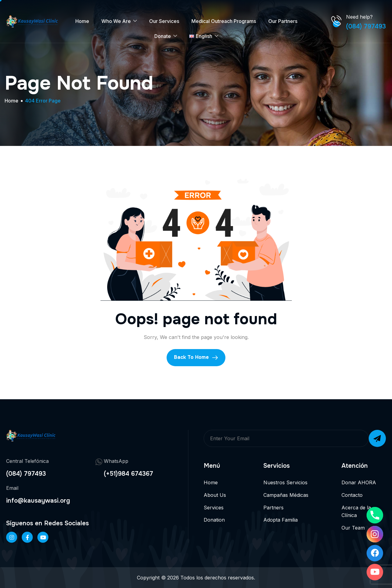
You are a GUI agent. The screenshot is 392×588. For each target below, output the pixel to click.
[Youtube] (375, 572)
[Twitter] (43, 537)
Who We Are (119, 21)
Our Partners (283, 21)
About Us (215, 495)
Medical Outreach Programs (224, 21)
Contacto (352, 495)
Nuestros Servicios (285, 482)
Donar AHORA (359, 482)
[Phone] (375, 515)
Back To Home (196, 357)
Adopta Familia (281, 520)
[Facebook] (27, 537)
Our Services (164, 21)
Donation (214, 520)
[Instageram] (12, 537)
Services (214, 508)
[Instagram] (375, 534)
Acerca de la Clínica (356, 512)
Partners (273, 508)
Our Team (353, 528)
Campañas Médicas (286, 495)
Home (82, 21)
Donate (166, 36)
